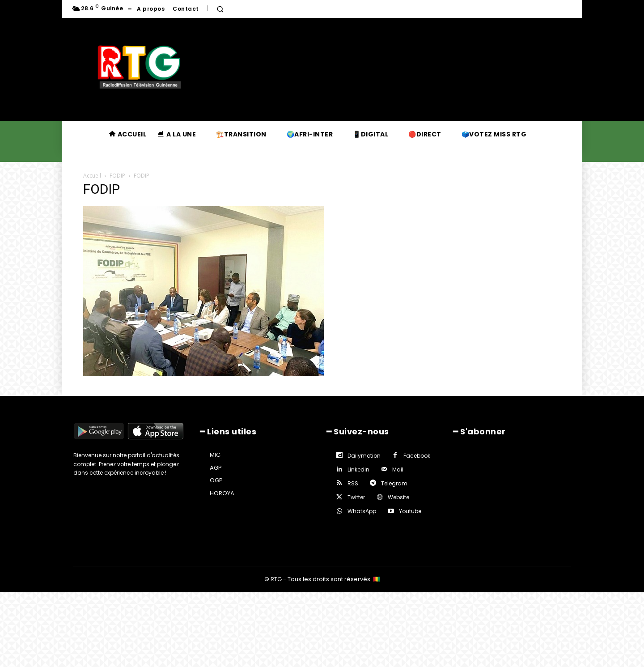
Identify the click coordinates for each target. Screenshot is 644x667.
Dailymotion (364, 456)
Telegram (394, 483)
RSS (353, 483)
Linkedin (358, 469)
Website (398, 497)
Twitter (356, 497)
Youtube (410, 511)
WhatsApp (362, 511)
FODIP (117, 176)
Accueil (92, 176)
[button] (220, 9)
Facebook (417, 456)
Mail (398, 469)
